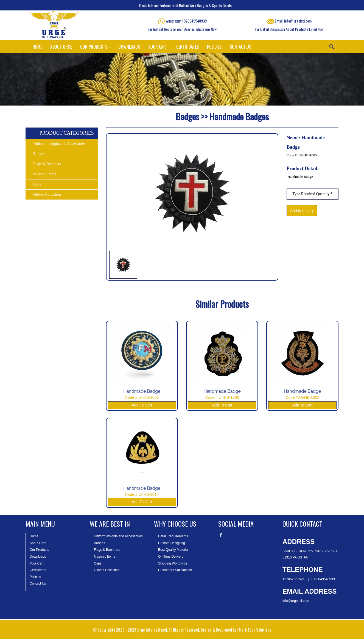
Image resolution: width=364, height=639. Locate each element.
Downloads (38, 557)
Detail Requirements (173, 536)
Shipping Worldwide (173, 563)
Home (34, 536)
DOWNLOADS (129, 47)
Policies (35, 577)
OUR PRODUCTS (95, 47)
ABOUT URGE (61, 47)
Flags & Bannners (47, 164)
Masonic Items (45, 174)
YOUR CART (158, 47)
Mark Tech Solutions (255, 630)
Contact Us (38, 583)
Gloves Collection (47, 194)
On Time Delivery (171, 557)
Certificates (38, 570)
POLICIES (214, 47)
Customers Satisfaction (175, 570)
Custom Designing (172, 543)
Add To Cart (142, 405)
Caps (37, 184)
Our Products (39, 550)
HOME (37, 47)
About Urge (38, 543)
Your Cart (37, 563)
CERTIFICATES (187, 47)
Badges (39, 154)
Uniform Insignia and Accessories (59, 144)
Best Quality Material (173, 550)
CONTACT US (240, 47)
